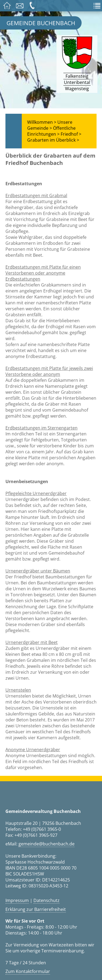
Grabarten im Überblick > (53, 140)
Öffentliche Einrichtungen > (51, 131)
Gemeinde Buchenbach (41, 23)
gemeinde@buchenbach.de (47, 844)
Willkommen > (42, 122)
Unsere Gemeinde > (50, 125)
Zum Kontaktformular (28, 971)
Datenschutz (47, 900)
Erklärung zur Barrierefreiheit (36, 909)
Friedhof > (71, 134)
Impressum (17, 900)
